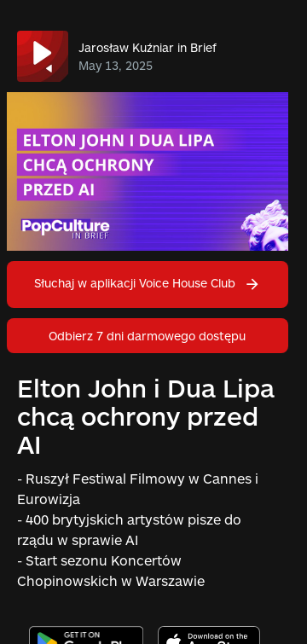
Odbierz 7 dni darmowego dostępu (147, 336)
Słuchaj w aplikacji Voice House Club (148, 283)
